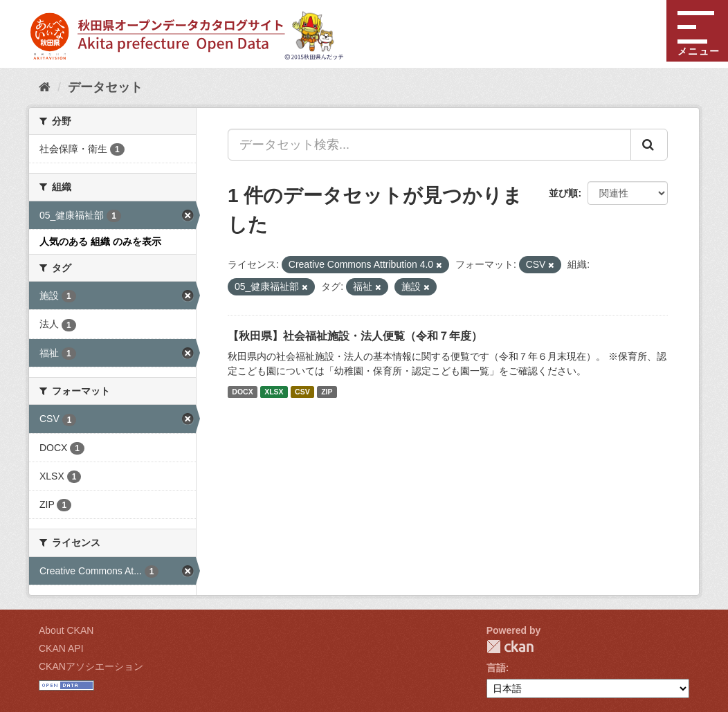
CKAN (510, 647)
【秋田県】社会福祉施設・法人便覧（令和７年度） (355, 336)
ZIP (327, 392)
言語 (496, 668)
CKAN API (61, 648)
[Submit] (649, 145)
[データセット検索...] (429, 145)
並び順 (563, 193)
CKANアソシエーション (91, 666)
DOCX (242, 392)
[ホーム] (45, 87)
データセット (105, 87)
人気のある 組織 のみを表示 (100, 241)
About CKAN (66, 630)
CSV (302, 392)
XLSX (274, 392)
